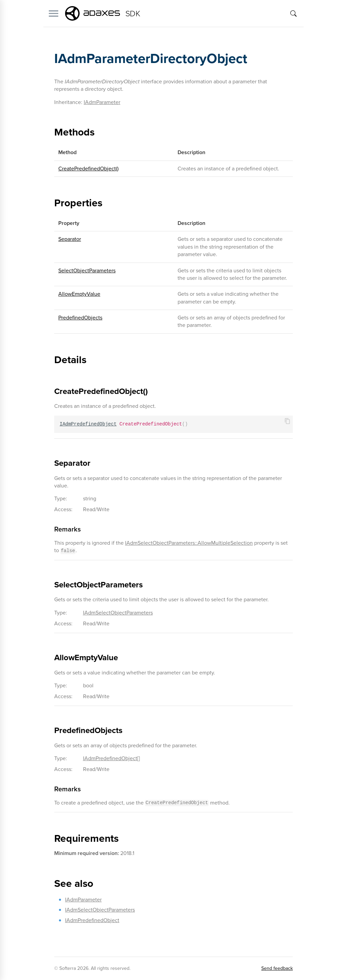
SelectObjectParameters (87, 270)
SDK (133, 14)
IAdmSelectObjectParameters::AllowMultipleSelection (189, 543)
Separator (70, 239)
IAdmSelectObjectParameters (118, 613)
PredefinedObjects (80, 318)
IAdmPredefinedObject (110, 758)
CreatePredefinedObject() (88, 169)
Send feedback (277, 968)
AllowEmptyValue (79, 294)
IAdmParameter (102, 102)
